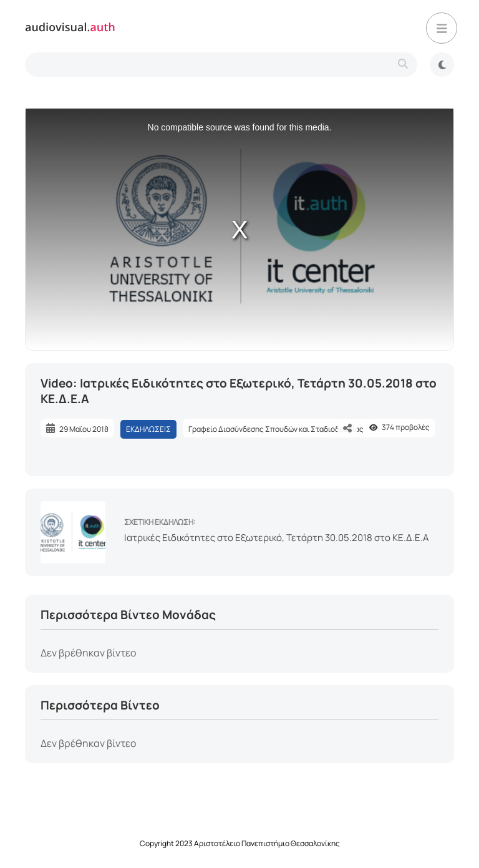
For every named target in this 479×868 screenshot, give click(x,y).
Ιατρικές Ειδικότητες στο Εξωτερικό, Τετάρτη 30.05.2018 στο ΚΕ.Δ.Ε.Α (277, 538)
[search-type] (221, 65)
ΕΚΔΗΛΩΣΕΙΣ (148, 429)
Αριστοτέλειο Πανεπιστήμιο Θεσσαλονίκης (267, 843)
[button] (442, 28)
